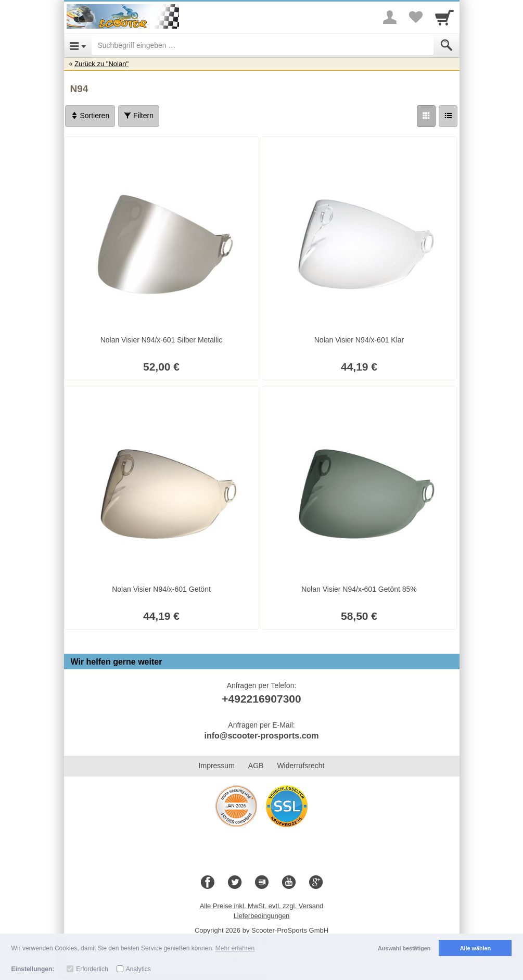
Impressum (217, 766)
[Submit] (447, 45)
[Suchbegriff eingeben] (263, 45)
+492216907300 (261, 699)
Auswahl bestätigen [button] (404, 948)
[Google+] (316, 883)
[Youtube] (289, 883)
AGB (256, 766)
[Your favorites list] (416, 17)
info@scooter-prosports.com (261, 736)
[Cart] (444, 17)
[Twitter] (235, 883)
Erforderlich (92, 969)
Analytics (138, 969)
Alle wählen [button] (475, 948)
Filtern (139, 116)
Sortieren (90, 116)
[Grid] (426, 116)
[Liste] (448, 116)
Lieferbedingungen (262, 916)
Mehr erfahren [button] (235, 948)
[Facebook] (208, 883)
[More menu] (390, 17)
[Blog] (262, 883)
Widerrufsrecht (301, 766)
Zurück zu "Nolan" (101, 64)
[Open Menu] (78, 45)
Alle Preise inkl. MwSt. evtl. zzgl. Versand (262, 906)
